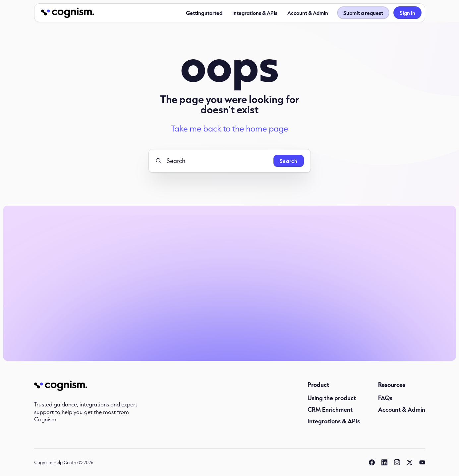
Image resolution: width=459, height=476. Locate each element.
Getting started (204, 13)
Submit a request (363, 13)
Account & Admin (308, 13)
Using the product (332, 398)
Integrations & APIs (255, 13)
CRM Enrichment (330, 409)
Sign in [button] (407, 13)
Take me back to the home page (230, 129)
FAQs (385, 398)
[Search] (212, 161)
